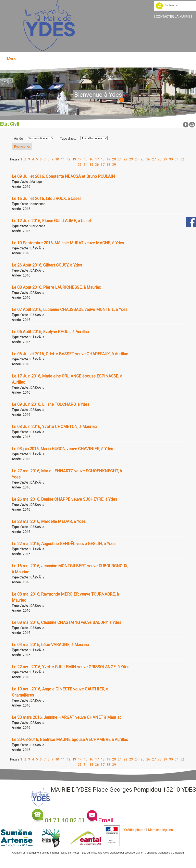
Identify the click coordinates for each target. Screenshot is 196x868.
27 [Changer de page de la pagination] (154, 159)
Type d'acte (68, 139)
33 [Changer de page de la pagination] (80, 165)
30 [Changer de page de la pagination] (171, 159)
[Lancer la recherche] (159, 6)
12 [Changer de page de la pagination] (69, 159)
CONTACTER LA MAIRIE (173, 17)
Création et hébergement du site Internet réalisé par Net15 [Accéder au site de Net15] (46, 853)
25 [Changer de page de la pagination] (143, 159)
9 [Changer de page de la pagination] (52, 159)
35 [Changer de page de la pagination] (91, 165)
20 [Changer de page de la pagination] (114, 159)
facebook (186, 125)
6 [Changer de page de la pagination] (41, 159)
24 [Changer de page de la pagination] (137, 159)
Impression (192, 125)
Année (19, 139)
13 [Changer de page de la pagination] (74, 159)
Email (106, 820)
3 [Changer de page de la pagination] (29, 159)
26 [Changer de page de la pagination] (148, 159)
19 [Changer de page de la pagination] (108, 159)
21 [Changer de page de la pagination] (120, 159)
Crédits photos (135, 830)
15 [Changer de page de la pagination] (86, 159)
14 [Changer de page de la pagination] (80, 159)
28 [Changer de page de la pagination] (160, 159)
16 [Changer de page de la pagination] (91, 159)
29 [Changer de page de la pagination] (165, 159)
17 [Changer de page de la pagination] (97, 159)
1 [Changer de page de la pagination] (21, 159)
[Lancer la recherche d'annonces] (22, 147)
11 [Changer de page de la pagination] (63, 159)
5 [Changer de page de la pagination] (37, 159)
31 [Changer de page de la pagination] (177, 159)
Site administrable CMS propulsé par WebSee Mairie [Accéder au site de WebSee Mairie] (112, 853)
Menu (12, 58)
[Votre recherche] (179, 5)
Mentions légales (160, 830)
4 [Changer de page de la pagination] (33, 159)
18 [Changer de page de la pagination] (103, 159)
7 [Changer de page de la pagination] (45, 159)
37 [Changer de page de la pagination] (103, 165)
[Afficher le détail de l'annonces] (71, 176)
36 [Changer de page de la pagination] (97, 165)
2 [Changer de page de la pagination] (25, 159)
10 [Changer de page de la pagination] (57, 159)
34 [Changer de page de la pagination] (86, 165)
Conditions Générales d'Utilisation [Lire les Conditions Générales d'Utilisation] (164, 853)
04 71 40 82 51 (65, 820)
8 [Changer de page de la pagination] (48, 159)
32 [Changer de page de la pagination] (182, 159)
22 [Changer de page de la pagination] (125, 159)
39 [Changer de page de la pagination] (114, 165)
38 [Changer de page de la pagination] (108, 165)
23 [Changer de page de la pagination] (131, 159)
